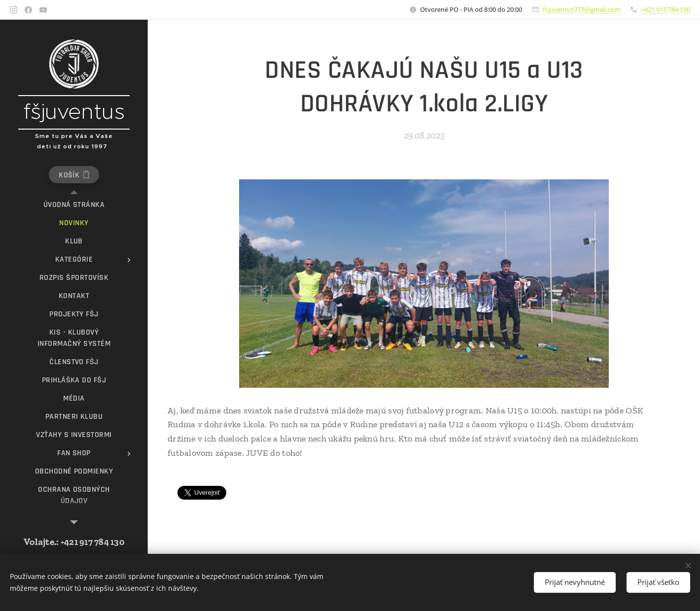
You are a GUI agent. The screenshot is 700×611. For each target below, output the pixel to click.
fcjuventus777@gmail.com (581, 9)
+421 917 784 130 (665, 9)
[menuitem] (74, 205)
